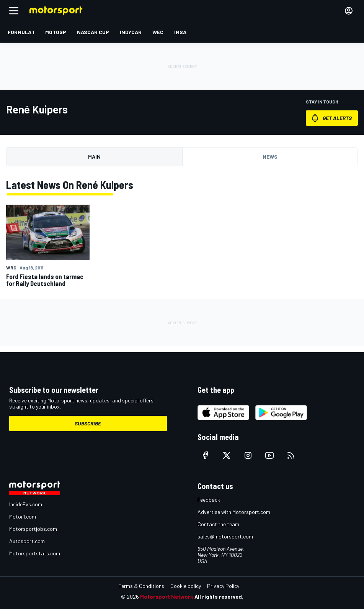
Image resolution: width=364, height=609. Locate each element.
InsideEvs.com (26, 504)
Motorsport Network (167, 597)
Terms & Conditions (141, 586)
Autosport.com (27, 541)
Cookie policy (186, 586)
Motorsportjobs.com (33, 529)
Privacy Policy (223, 586)
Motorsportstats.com (35, 553)
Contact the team (218, 524)
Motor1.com (23, 516)
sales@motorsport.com (225, 536)
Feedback (209, 500)
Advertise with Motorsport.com (234, 512)
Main (94, 157)
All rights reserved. (219, 597)
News (270, 157)
